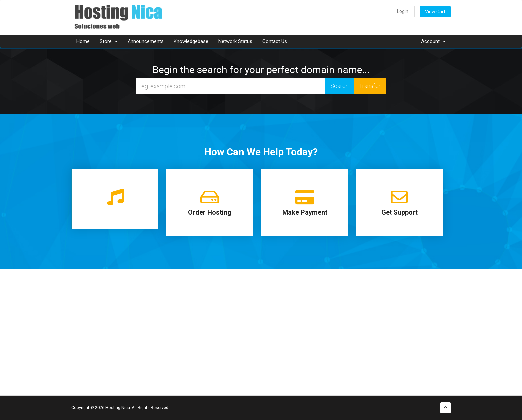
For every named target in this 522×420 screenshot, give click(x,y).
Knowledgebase (191, 41)
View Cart (435, 12)
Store (109, 41)
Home (83, 41)
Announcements (146, 41)
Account (433, 41)
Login (403, 11)
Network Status (235, 41)
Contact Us (275, 41)
